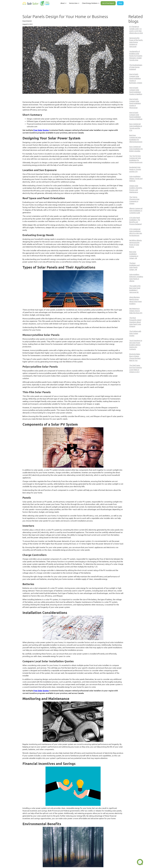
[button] (63, 3)
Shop (120, 3)
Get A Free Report (108, 3)
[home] (36, 3)
